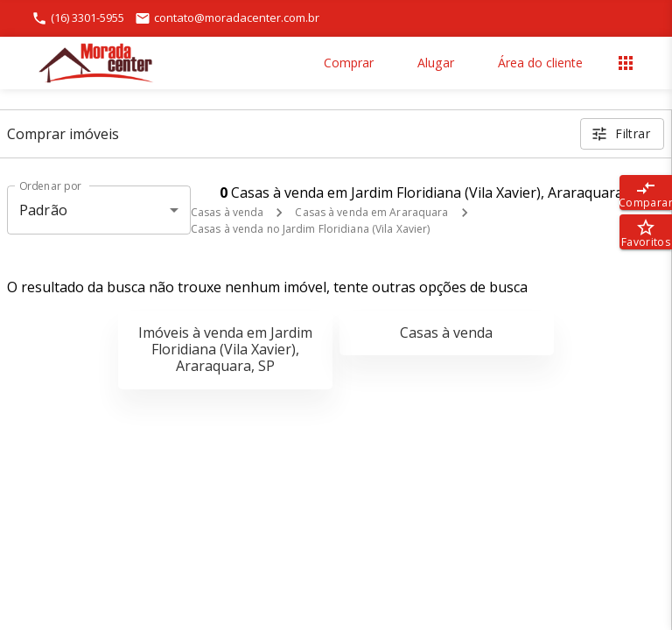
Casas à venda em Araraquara (371, 212)
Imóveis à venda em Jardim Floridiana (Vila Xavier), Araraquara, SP (225, 349)
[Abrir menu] (626, 63)
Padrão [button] (43, 210)
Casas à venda (227, 212)
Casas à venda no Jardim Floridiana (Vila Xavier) (310, 229)
